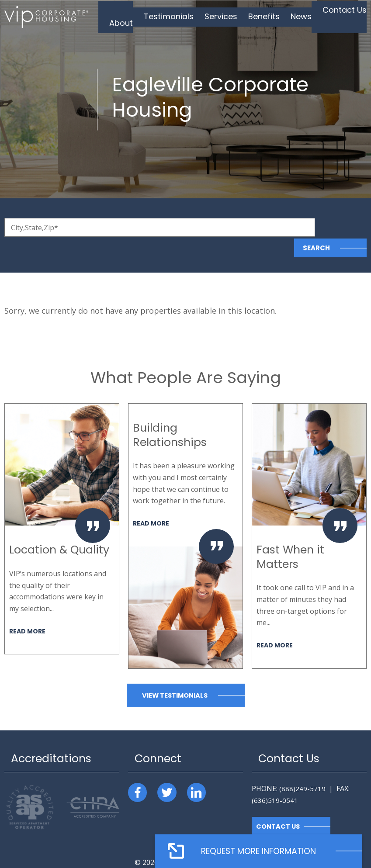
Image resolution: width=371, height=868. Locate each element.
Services (230, 16)
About (141, 16)
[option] (62, 508)
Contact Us (342, 16)
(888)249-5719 (302, 768)
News (303, 16)
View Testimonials (175, 675)
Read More (28, 610)
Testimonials (184, 16)
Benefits (269, 16)
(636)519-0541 (275, 780)
